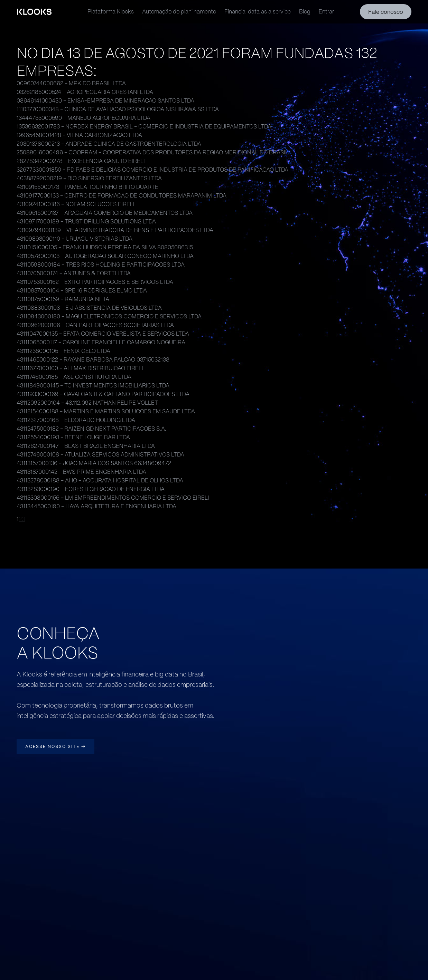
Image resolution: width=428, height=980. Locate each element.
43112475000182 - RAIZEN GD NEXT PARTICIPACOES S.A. (91, 429)
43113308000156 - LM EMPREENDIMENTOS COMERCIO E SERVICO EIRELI (113, 498)
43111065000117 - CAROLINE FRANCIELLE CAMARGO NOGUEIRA (101, 342)
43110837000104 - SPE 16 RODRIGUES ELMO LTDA (82, 291)
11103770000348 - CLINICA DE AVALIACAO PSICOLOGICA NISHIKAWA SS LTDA (118, 109)
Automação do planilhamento (179, 12)
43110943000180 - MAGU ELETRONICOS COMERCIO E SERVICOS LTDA (109, 316)
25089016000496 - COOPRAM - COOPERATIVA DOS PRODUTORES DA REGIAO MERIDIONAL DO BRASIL (152, 152)
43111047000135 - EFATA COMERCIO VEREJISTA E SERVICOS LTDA (103, 334)
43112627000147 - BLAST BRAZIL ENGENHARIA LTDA (86, 446)
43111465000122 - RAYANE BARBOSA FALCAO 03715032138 (93, 360)
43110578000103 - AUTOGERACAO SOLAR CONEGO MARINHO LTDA (105, 256)
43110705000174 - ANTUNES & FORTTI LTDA (74, 273)
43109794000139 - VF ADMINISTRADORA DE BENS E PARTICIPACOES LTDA (115, 230)
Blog (305, 12)
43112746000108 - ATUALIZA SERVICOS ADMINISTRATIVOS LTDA (100, 455)
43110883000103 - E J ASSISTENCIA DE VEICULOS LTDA (89, 308)
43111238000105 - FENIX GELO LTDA (63, 351)
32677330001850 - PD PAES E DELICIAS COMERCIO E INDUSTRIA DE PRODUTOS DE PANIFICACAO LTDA (152, 170)
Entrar (326, 12)
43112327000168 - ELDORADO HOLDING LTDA (76, 420)
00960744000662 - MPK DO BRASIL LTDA (71, 83)
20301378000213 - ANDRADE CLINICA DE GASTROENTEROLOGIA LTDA (109, 144)
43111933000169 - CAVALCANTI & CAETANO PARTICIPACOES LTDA (103, 394)
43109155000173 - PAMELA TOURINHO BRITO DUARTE (87, 187)
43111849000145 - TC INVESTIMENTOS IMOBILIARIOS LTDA (93, 386)
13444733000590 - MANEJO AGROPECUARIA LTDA (83, 118)
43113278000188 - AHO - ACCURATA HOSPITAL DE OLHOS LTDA (100, 481)
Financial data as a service (258, 12)
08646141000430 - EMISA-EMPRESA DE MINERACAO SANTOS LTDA (105, 101)
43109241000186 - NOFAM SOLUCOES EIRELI (76, 204)
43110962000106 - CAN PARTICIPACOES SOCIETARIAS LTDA (95, 325)
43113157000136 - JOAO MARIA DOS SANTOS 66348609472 (94, 463)
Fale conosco (386, 12)
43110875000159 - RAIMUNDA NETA (63, 299)
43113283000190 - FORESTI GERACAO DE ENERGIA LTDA (91, 489)
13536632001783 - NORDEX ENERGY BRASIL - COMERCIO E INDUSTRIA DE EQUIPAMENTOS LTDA (144, 127)
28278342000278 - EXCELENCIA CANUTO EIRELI (81, 161)
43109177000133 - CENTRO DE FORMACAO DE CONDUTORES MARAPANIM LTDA (122, 196)
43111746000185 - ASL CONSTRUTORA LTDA (74, 377)
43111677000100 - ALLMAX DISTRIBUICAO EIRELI (80, 368)
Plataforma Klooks (111, 12)
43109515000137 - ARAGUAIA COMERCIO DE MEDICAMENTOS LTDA (105, 213)
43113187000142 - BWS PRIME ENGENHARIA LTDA (81, 472)
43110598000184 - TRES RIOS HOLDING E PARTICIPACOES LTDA (101, 265)
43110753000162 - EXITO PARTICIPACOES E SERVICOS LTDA (95, 282)
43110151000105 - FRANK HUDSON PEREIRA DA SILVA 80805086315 (105, 247)
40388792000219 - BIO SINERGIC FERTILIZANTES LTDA (89, 178)
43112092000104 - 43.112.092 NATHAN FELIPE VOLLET (87, 403)
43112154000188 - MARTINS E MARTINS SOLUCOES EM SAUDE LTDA (106, 411)
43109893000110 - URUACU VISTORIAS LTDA (75, 239)
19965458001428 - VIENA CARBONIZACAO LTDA (79, 135)
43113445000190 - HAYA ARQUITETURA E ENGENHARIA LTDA (96, 506)
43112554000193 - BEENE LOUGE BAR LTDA (73, 437)
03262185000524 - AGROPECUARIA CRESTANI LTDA (85, 92)
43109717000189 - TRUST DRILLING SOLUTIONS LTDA (86, 222)
